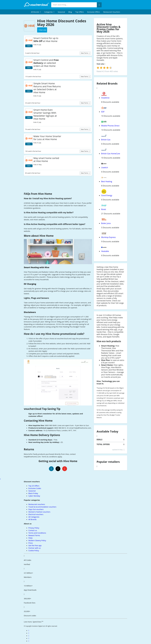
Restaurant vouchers (112, 12)
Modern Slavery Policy (37, 540)
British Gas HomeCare (111, 154)
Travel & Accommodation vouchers (42, 507)
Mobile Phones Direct (110, 126)
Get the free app (35, 545)
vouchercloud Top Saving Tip (42, 409)
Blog (70, 12)
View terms (85, 53)
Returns (29, 449)
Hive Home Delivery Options (42, 435)
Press (31, 543)
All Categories (34, 517)
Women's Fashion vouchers (39, 512)
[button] (36, 12)
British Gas (106, 140)
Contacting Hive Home (38, 421)
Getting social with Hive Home (58, 461)
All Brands (32, 519)
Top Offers (80, 12)
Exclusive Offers (94, 12)
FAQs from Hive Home (38, 194)
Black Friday (33, 493)
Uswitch (105, 168)
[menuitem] (36, 12)
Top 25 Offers (34, 486)
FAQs (30, 538)
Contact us (33, 530)
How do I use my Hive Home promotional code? (54, 334)
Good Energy (107, 195)
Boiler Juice (106, 223)
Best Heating (107, 181)
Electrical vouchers (36, 514)
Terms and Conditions (37, 533)
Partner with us (35, 548)
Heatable (105, 251)
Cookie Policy (34, 550)
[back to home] (36, 5)
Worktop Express (108, 237)
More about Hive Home (39, 236)
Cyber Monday (34, 496)
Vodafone (105, 98)
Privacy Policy (34, 528)
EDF (103, 112)
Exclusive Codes (35, 488)
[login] (104, 68)
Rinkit (104, 209)
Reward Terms (34, 535)
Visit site (101, 64)
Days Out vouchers (36, 509)
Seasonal (61, 12)
